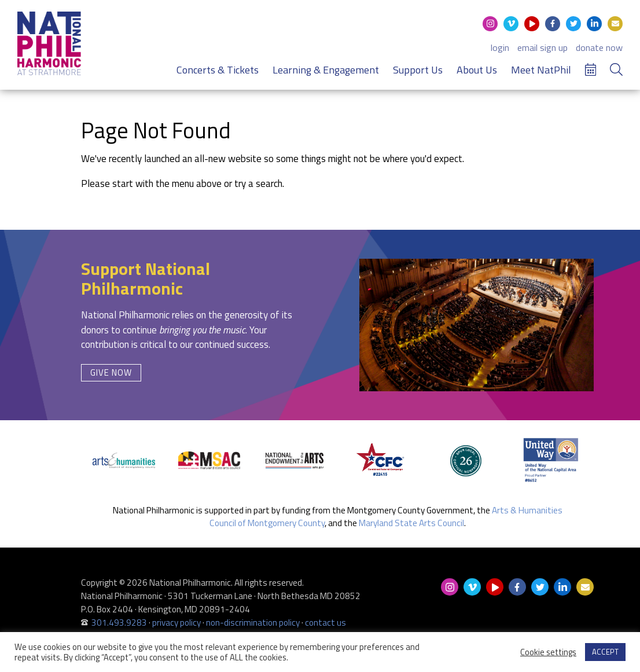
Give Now (111, 372)
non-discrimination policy (253, 623)
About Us (477, 70)
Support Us (418, 70)
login (500, 47)
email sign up (542, 47)
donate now (599, 47)
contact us (325, 623)
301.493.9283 (119, 623)
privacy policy (176, 623)
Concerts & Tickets (218, 70)
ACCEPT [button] (605, 652)
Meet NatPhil (541, 70)
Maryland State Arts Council (411, 523)
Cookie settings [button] (548, 652)
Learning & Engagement (326, 70)
